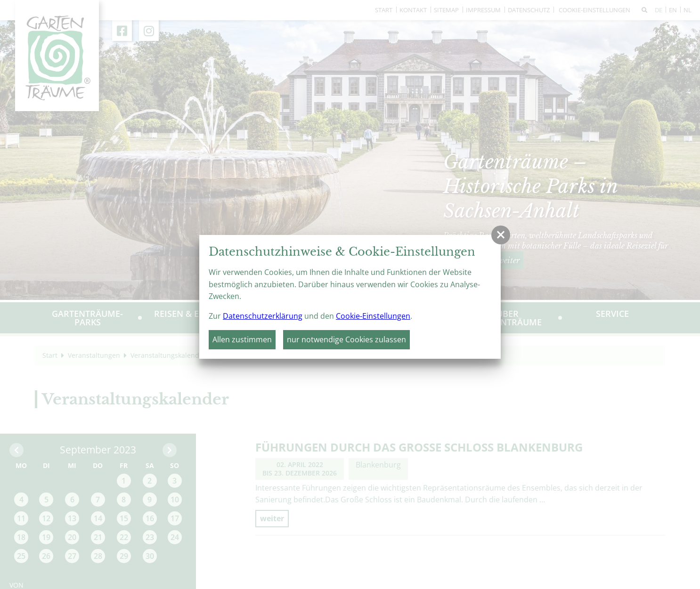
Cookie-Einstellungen (373, 316)
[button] (501, 235)
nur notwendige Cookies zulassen (346, 339)
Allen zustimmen (242, 339)
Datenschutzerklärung (263, 316)
